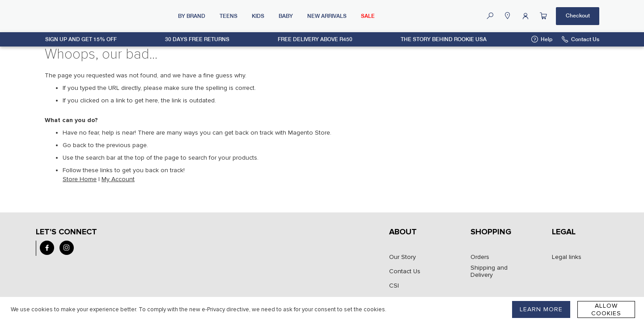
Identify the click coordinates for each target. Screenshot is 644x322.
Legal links (567, 257)
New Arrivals (327, 16)
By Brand (192, 16)
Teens (229, 16)
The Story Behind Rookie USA (444, 39)
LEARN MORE (541, 309)
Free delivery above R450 (315, 39)
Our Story (402, 257)
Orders (480, 257)
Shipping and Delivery (489, 271)
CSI (394, 286)
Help (547, 39)
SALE (368, 16)
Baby (286, 16)
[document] (199, 309)
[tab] (417, 237)
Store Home (80, 179)
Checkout (578, 16)
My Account (118, 179)
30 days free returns (197, 39)
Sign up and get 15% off (81, 39)
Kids (258, 16)
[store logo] (108, 16)
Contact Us (585, 39)
